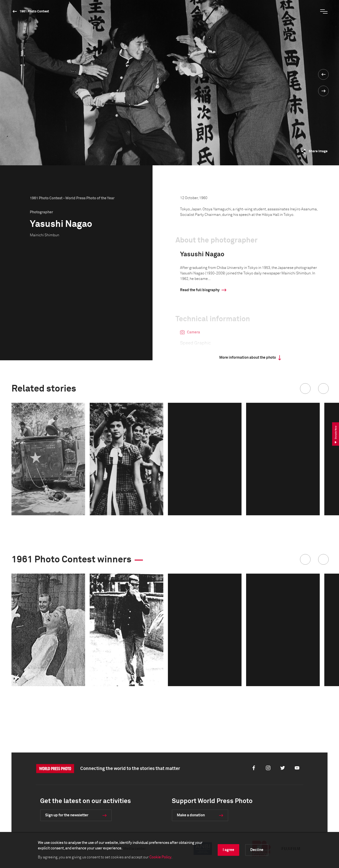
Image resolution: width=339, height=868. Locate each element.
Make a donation (191, 815)
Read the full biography (200, 290)
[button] (305, 389)
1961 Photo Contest (34, 11)
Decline (257, 850)
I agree (228, 850)
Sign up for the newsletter (67, 815)
